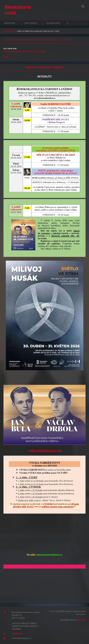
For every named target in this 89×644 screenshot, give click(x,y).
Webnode (81, 620)
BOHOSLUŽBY (10, 23)
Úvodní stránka (9, 31)
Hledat (83, 7)
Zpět (5, 57)
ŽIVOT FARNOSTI (31, 23)
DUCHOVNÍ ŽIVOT (53, 23)
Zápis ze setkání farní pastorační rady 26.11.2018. (25, 51)
